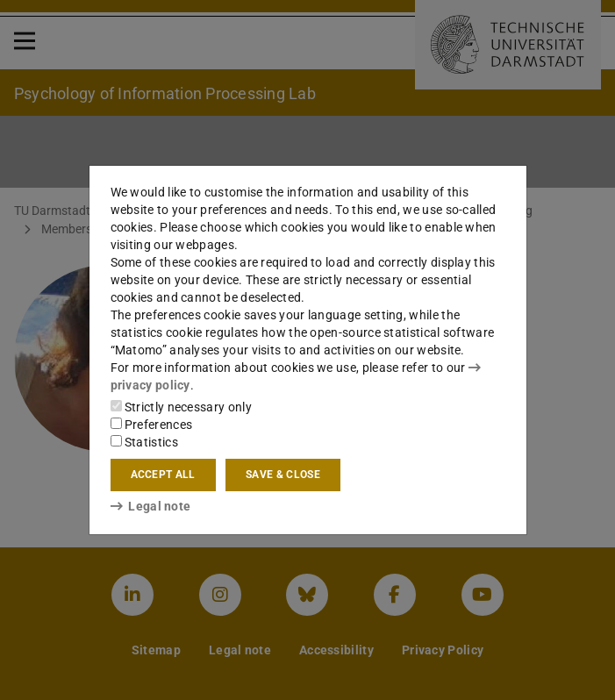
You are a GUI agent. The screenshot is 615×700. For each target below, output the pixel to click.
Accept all (163, 475)
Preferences (152, 425)
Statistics (144, 442)
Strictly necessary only (181, 407)
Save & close (283, 475)
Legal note (151, 506)
